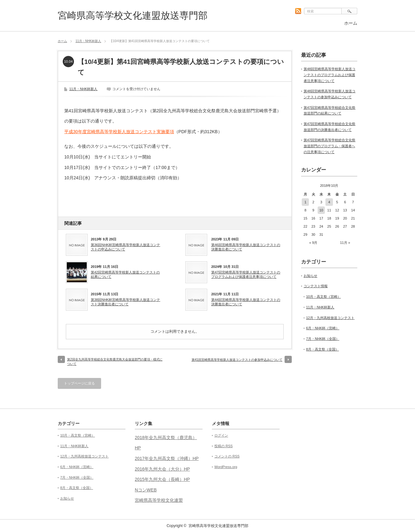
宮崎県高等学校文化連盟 (159, 500)
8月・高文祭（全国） (322, 349)
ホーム (351, 23)
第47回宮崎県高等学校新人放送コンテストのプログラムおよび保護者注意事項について (246, 274)
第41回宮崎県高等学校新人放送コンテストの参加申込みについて (237, 360)
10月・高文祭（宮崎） (323, 297)
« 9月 (313, 243)
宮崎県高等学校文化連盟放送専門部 (133, 15)
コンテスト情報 (316, 286)
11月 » (345, 243)
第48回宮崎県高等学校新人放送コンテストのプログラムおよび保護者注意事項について (330, 75)
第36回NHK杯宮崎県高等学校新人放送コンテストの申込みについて (125, 247)
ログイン (221, 435)
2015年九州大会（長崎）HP (162, 479)
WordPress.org (226, 467)
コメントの (227, 456)
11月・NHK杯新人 (88, 41)
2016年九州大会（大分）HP (162, 469)
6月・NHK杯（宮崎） (323, 328)
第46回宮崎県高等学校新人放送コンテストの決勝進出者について (246, 247)
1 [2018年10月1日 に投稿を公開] (305, 202)
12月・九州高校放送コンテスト (330, 318)
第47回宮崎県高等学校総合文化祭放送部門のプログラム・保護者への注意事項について (330, 146)
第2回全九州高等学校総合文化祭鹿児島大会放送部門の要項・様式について (115, 362)
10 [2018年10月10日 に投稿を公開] (321, 210)
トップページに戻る (79, 383)
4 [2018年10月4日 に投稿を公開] (329, 202)
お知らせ (310, 276)
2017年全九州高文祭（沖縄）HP (167, 458)
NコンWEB (146, 490)
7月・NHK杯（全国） (323, 339)
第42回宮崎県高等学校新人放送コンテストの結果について (125, 274)
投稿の (224, 446)
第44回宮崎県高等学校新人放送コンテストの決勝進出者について (246, 302)
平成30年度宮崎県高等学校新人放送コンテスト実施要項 (119, 132)
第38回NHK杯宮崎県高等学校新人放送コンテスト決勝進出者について (125, 302)
